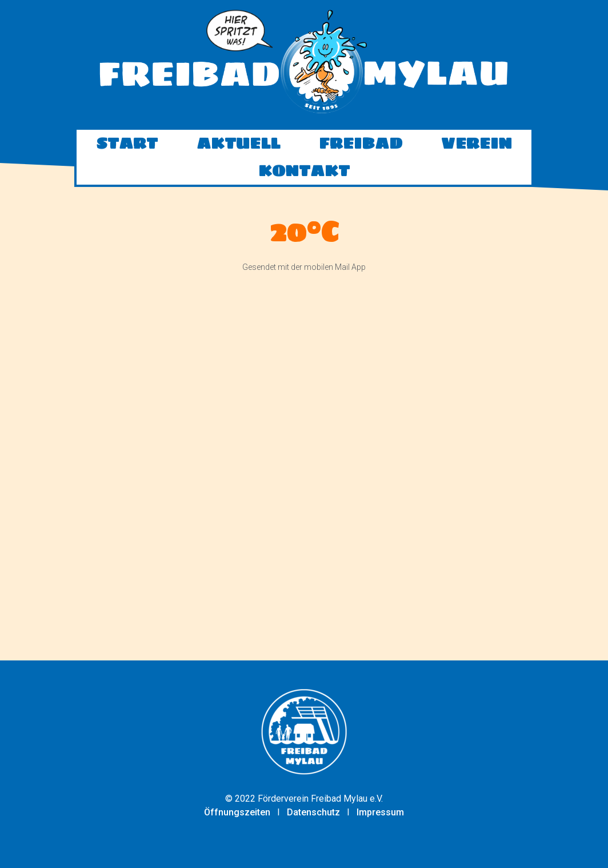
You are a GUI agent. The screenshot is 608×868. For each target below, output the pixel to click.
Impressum (380, 812)
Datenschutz (313, 812)
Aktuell (238, 158)
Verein (477, 158)
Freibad (361, 158)
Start (127, 158)
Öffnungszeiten (237, 812)
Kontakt (304, 186)
